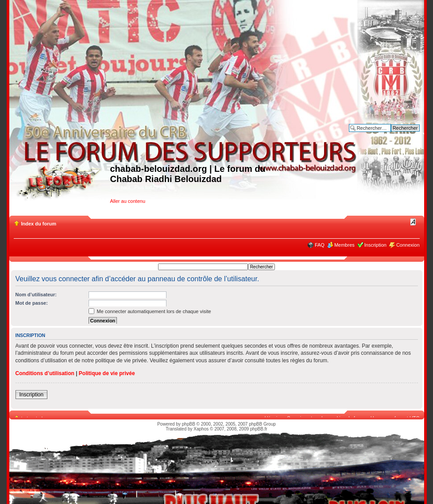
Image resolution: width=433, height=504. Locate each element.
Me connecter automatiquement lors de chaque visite (150, 311)
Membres (344, 245)
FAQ (320, 245)
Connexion (408, 245)
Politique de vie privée (107, 373)
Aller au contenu (128, 201)
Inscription (375, 245)
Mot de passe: (32, 303)
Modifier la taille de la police (413, 222)
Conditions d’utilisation (45, 373)
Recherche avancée (398, 135)
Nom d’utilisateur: (36, 295)
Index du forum (39, 224)
